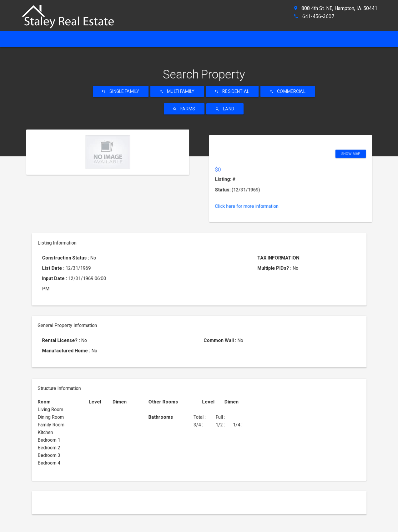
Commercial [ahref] (288, 91)
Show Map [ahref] (316, 147)
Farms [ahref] (184, 109)
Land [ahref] (225, 109)
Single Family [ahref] (121, 91)
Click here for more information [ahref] (272, 169)
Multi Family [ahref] (177, 91)
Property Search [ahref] (200, 39)
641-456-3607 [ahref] (318, 16)
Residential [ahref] (232, 91)
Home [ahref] (32, 39)
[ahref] (71, 14)
